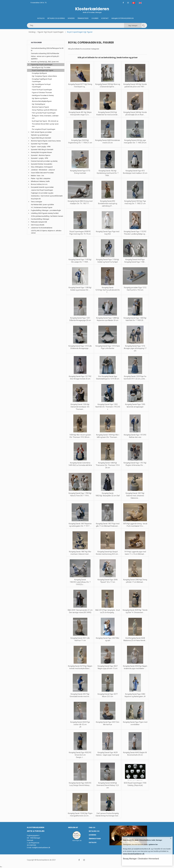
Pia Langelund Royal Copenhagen (44, 129)
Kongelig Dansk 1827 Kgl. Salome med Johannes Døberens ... (135, 496)
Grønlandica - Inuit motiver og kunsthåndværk (47, 196)
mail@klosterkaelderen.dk (41, 848)
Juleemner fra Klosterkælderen (42, 228)
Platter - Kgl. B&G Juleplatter (41, 178)
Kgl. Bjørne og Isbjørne (40, 98)
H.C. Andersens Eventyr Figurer (42, 207)
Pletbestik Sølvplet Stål (39, 222)
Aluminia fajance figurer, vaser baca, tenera (46, 141)
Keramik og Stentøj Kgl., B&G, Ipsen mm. (45, 62)
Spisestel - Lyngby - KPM (39, 158)
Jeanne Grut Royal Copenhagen (42, 190)
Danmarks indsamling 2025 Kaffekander (45, 53)
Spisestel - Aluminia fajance (41, 155)
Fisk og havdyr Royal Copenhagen (44, 113)
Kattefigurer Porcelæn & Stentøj (43, 95)
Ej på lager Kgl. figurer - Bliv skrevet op (45, 121)
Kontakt (105, 18)
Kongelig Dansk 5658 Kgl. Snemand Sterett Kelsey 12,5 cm (108, 785)
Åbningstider (83, 18)
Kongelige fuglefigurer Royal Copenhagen (42, 80)
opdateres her (153, 844)
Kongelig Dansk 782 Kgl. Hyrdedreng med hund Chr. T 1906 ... (108, 173)
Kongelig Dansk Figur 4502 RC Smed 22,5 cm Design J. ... (80, 755)
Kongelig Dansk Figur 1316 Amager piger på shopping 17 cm (135, 348)
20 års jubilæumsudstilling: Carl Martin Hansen (47, 216)
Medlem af (73, 827)
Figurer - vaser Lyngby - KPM (41, 147)
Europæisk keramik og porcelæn (42, 187)
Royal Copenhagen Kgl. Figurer (43, 70)
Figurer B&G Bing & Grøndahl (41, 138)
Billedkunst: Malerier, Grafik (40, 181)
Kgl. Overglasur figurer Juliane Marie (44, 76)
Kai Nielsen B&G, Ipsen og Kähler (42, 205)
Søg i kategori (133, 26)
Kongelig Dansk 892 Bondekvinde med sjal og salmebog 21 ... (108, 204)
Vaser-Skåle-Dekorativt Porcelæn (42, 173)
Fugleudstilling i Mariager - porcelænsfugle (46, 210)
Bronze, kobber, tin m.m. (39, 184)
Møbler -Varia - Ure (37, 176)
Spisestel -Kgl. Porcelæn (39, 144)
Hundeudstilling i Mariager (40, 219)
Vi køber (95, 18)
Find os (92, 828)
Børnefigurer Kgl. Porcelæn (41, 67)
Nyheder (71, 18)
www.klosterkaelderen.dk (134, 854)
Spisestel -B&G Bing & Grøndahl (42, 149)
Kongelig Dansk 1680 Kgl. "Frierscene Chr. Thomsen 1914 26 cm (108, 465)
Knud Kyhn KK (36, 199)
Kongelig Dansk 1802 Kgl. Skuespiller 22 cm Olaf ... (108, 496)
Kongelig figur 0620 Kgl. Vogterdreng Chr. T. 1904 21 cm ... (80, 143)
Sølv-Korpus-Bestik (38, 225)
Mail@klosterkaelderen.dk (123, 18)
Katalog (41, 18)
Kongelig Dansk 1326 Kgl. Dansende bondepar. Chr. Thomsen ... (80, 407)
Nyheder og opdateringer (40, 135)
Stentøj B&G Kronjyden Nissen (41, 152)
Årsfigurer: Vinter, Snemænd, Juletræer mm (45, 117)
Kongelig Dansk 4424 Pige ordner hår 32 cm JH (80, 724)
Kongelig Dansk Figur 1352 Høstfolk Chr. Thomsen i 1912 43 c (108, 407)
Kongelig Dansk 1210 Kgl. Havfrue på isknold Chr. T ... (108, 290)
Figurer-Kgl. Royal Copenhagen (51, 32)
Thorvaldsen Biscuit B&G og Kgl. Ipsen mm (45, 125)
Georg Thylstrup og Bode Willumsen (44, 110)
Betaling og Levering (56, 18)
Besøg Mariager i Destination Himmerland (141, 859)
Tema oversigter (36, 202)
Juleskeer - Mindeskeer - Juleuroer (43, 170)
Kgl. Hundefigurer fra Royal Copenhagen (41, 86)
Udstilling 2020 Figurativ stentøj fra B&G (45, 213)
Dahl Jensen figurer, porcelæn (41, 132)
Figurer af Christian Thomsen (42, 93)
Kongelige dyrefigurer (39, 73)
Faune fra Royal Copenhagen (42, 90)
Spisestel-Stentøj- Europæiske (42, 164)
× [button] (171, 839)
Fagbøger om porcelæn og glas (42, 193)
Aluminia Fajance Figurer (40, 107)
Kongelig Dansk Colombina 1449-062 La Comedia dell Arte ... (80, 465)
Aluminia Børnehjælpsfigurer (42, 101)
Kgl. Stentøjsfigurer (39, 104)
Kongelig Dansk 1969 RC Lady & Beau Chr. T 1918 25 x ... (80, 582)
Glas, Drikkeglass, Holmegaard (42, 167)
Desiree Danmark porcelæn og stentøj (44, 161)
